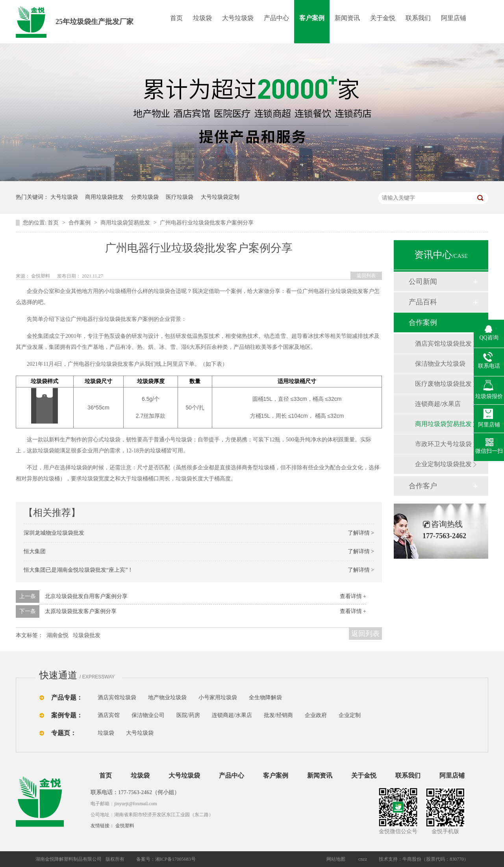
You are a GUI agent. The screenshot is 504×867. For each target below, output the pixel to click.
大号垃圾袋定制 (220, 197)
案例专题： (67, 715)
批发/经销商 (278, 715)
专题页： (64, 733)
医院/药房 (188, 715)
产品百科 (423, 302)
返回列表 (366, 276)
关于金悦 (383, 18)
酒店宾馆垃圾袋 (117, 697)
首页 (176, 18)
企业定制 (350, 715)
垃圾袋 (202, 18)
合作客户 (423, 486)
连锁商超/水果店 (438, 404)
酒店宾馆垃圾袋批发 (443, 344)
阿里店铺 (454, 18)
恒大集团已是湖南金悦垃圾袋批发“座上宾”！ (78, 570)
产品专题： (67, 697)
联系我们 (418, 18)
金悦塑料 (125, 826)
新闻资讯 (347, 18)
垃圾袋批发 (87, 635)
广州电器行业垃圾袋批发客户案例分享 (207, 223)
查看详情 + (353, 596)
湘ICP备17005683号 (175, 859)
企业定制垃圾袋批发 (443, 464)
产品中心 (276, 18)
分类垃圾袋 (145, 197)
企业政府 (316, 715)
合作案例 (80, 223)
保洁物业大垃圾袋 (440, 364)
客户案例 (312, 18)
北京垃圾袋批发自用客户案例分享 (86, 596)
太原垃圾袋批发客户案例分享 (81, 611)
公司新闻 (423, 282)
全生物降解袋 (265, 697)
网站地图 (336, 859)
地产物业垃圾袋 (167, 697)
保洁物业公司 (148, 715)
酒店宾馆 (109, 715)
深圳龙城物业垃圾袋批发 (54, 533)
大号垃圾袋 (238, 18)
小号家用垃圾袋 (218, 697)
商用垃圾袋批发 (104, 197)
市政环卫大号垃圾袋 (443, 444)
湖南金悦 (57, 635)
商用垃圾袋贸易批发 (126, 223)
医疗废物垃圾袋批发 (443, 384)
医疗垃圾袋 (180, 197)
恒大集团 (35, 551)
